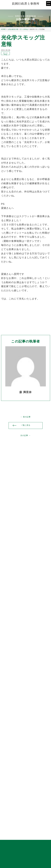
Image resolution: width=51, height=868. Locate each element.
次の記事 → (25, 435)
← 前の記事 (25, 417)
